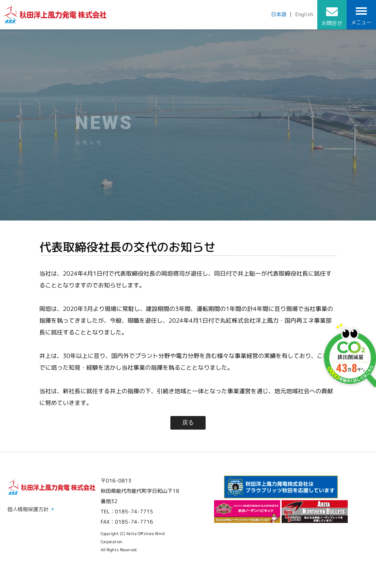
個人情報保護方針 (28, 509)
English (304, 14)
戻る (188, 422)
